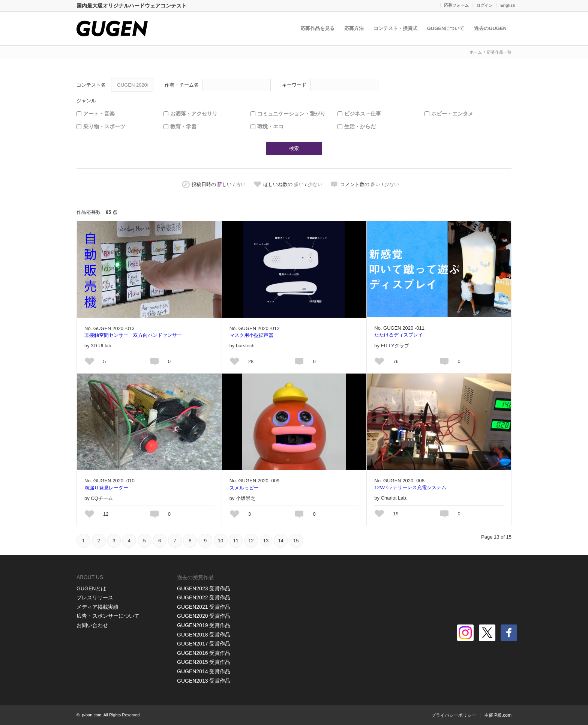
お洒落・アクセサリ (194, 114)
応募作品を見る (317, 28)
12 (251, 541)
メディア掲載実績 (97, 607)
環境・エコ (270, 126)
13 (266, 541)
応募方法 (354, 28)
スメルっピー (244, 488)
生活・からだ (360, 126)
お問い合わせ (92, 625)
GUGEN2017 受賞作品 (204, 644)
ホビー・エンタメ (452, 114)
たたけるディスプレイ (399, 335)
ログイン (484, 5)
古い (241, 184)
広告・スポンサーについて (108, 616)
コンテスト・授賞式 (395, 28)
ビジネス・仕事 (363, 114)
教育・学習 (183, 126)
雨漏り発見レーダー (106, 488)
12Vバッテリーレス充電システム (410, 487)
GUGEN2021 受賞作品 (204, 607)
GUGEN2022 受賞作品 (204, 597)
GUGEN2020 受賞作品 (204, 616)
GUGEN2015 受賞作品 (204, 662)
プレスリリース (95, 597)
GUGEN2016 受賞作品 (204, 653)
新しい (224, 184)
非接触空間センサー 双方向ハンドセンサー (133, 335)
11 (236, 541)
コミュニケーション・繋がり (291, 114)
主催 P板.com (498, 715)
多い (299, 184)
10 (220, 541)
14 (280, 541)
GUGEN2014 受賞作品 (204, 671)
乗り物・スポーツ (104, 126)
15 (296, 541)
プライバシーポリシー (454, 715)
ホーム (476, 52)
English (508, 5)
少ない (315, 184)
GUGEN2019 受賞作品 (204, 625)
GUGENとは (91, 588)
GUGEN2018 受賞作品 (204, 635)
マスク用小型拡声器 (251, 335)
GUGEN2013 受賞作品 (204, 681)
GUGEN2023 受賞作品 (204, 588)
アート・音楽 (99, 114)
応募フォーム (456, 5)
